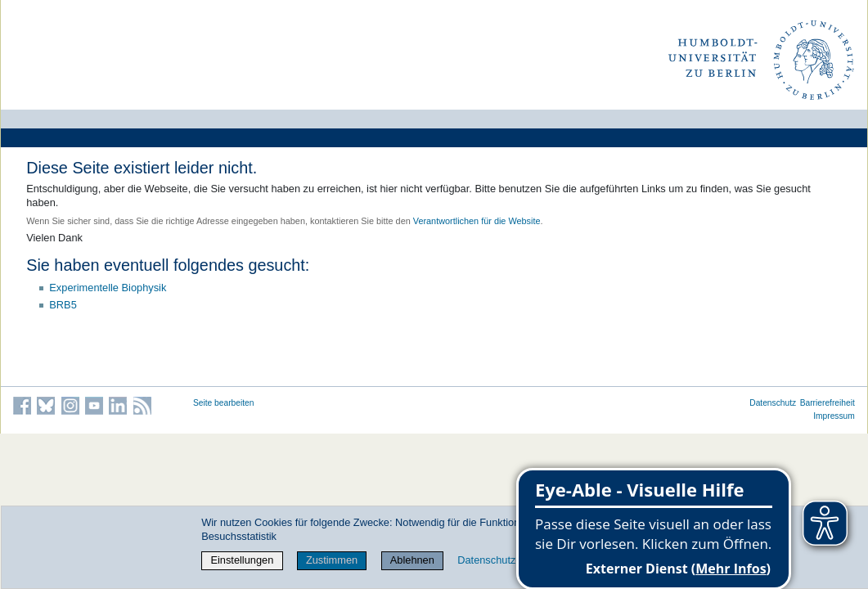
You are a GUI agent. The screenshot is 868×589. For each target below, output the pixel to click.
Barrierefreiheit (828, 403)
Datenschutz (773, 403)
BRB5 (63, 305)
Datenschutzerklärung (508, 560)
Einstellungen (242, 560)
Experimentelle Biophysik (108, 288)
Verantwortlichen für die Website (477, 221)
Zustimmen (332, 560)
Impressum (834, 416)
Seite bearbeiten (224, 403)
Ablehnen (412, 560)
